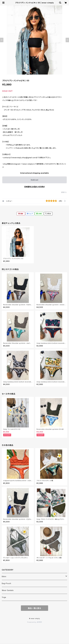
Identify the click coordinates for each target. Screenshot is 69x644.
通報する (64, 192)
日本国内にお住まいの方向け (34, 187)
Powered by (34, 622)
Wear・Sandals (8, 590)
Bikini (4, 576)
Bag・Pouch (6, 583)
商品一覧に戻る (34, 608)
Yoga (4, 597)
